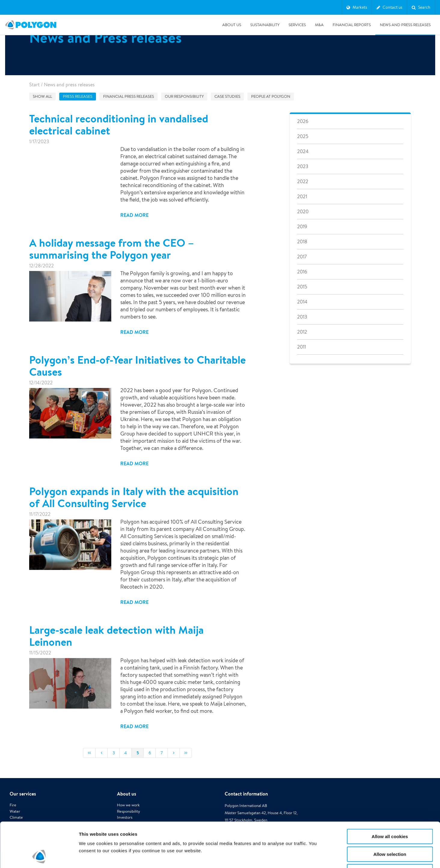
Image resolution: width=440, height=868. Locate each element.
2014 (302, 302)
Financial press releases (129, 96)
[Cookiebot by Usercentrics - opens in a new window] (39, 856)
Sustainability (265, 25)
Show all (42, 96)
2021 (302, 197)
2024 (303, 151)
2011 (302, 347)
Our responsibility (184, 96)
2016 (302, 272)
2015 (302, 287)
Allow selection (390, 812)
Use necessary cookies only (390, 830)
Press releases (78, 96)
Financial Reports (352, 25)
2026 (303, 121)
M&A (319, 25)
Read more (134, 215)
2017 (302, 257)
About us (232, 25)
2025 (303, 136)
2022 (303, 182)
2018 (302, 242)
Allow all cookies (390, 794)
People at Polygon (271, 96)
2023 (303, 166)
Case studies (227, 96)
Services (297, 25)
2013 (302, 317)
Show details (316, 856)
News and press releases (405, 25)
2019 (302, 227)
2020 (303, 212)
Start (34, 85)
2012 (302, 332)
